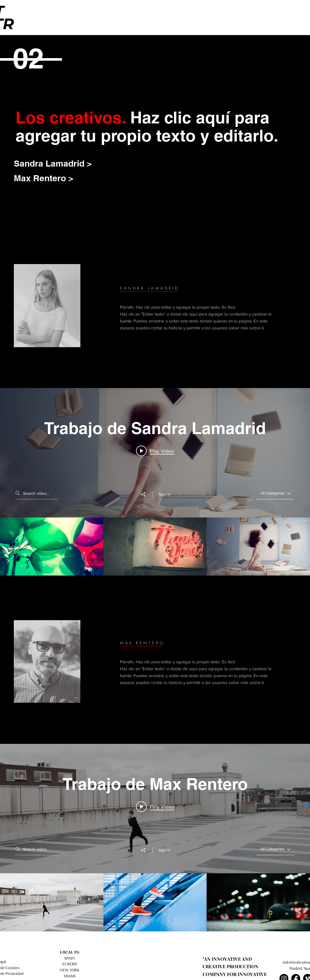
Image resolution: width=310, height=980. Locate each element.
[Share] (146, 494)
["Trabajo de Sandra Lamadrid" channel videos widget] (155, 482)
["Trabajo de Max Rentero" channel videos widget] (155, 838)
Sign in (165, 494)
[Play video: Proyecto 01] (155, 807)
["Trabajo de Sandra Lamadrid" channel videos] (155, 547)
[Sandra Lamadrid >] (61, 163)
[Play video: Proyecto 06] (155, 451)
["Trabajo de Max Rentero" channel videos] (155, 902)
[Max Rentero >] (45, 178)
